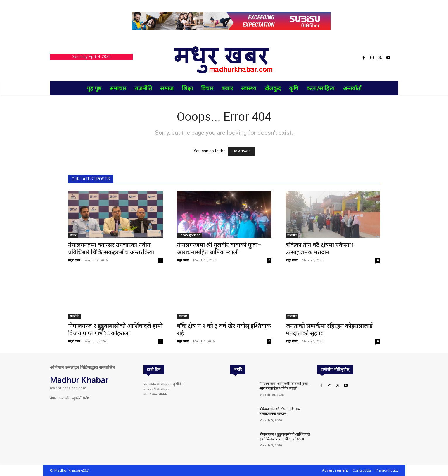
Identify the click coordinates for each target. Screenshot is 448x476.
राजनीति (292, 235)
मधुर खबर (74, 260)
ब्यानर (73, 235)
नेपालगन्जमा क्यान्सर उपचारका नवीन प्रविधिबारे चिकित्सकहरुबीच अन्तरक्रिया (111, 249)
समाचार (183, 316)
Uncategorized (190, 235)
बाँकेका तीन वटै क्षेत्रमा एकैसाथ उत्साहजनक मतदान (319, 249)
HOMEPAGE (241, 151)
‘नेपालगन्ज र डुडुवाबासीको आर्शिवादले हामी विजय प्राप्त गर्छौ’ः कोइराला (115, 330)
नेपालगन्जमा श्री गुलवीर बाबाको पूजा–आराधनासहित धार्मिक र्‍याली (219, 249)
